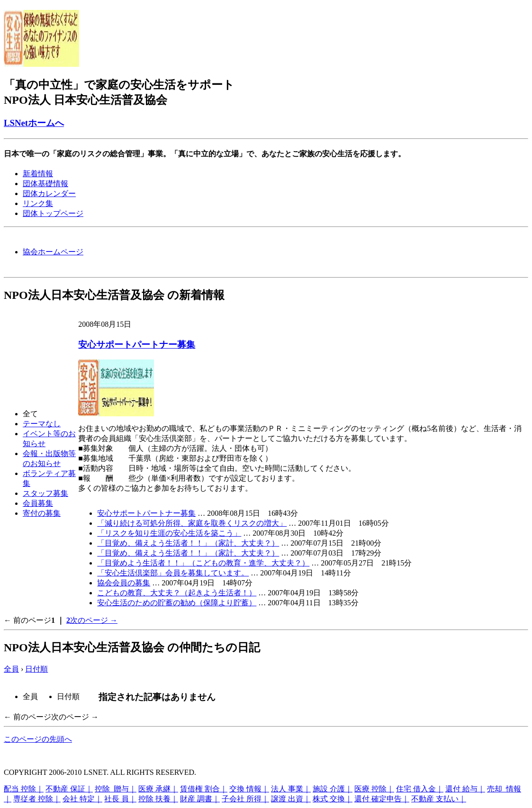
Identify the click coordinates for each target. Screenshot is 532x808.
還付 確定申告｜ (382, 799)
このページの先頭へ (38, 739)
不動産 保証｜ (69, 789)
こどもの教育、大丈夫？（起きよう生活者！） (177, 593)
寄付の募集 (42, 513)
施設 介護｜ (333, 789)
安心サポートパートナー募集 (137, 345)
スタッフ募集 (45, 493)
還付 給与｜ (465, 789)
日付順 (36, 669)
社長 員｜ (120, 799)
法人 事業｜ (291, 789)
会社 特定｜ (82, 799)
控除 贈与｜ (116, 789)
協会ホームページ (53, 252)
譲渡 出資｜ (291, 799)
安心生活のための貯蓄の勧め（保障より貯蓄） (177, 603)
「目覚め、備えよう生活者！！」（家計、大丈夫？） (188, 543)
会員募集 (38, 503)
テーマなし (42, 424)
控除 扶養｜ (158, 799)
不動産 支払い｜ (439, 799)
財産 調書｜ (200, 799)
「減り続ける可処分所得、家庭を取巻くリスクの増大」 (192, 523)
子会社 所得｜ (245, 799)
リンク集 (38, 203)
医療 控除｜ (374, 789)
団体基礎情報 (45, 184)
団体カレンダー (49, 193)
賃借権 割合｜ (204, 789)
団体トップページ (53, 213)
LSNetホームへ (34, 123)
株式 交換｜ (333, 799)
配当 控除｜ (24, 789)
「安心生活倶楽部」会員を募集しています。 (173, 573)
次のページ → (94, 620)
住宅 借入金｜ (420, 789)
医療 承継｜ (158, 789)
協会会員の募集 (124, 583)
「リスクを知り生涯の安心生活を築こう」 (169, 533)
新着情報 (38, 174)
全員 (11, 669)
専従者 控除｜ (37, 799)
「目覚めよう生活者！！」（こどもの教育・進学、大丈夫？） (203, 563)
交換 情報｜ (249, 789)
